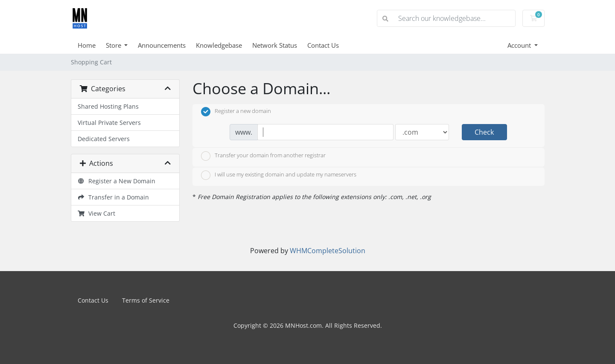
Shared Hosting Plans (108, 106)
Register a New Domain (117, 181)
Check (484, 132)
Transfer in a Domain (114, 197)
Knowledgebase (219, 45)
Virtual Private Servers (109, 123)
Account (520, 45)
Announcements (162, 45)
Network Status (275, 45)
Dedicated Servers (104, 139)
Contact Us (323, 45)
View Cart (97, 213)
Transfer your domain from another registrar (263, 156)
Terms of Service (146, 300)
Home (87, 45)
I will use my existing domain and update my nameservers (279, 175)
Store (114, 45)
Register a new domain (236, 112)
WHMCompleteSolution (328, 251)
